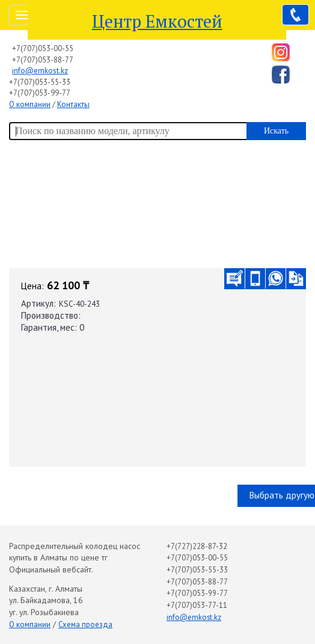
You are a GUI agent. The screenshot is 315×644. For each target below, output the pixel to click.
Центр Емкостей (157, 21)
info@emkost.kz (40, 71)
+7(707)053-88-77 (43, 60)
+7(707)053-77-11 (197, 605)
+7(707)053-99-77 (40, 93)
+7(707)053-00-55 (43, 48)
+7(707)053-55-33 (40, 82)
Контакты (73, 104)
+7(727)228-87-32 (197, 546)
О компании (30, 104)
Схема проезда (85, 624)
